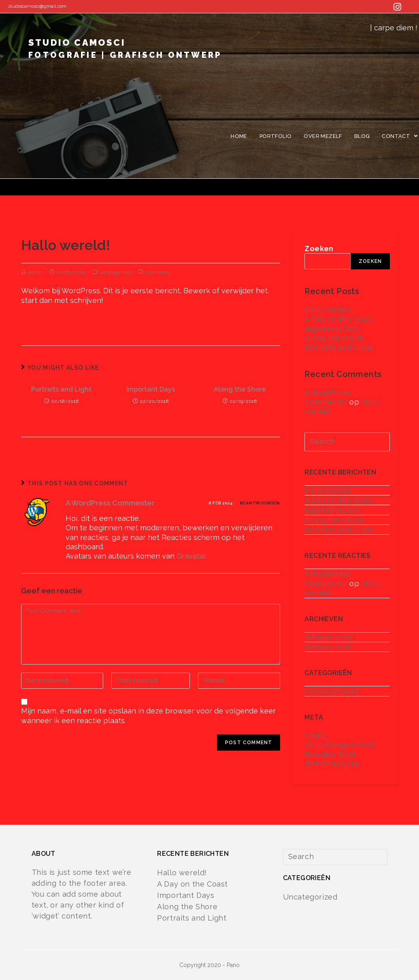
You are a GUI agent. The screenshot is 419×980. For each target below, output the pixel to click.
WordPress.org (331, 763)
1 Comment (157, 272)
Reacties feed (330, 754)
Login (315, 735)
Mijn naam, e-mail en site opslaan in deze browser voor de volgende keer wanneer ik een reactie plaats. (148, 715)
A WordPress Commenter (110, 503)
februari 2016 (328, 647)
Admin (35, 272)
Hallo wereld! (329, 310)
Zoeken (319, 249)
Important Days (151, 389)
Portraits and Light (61, 389)
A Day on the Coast (339, 319)
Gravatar (191, 556)
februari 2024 (328, 637)
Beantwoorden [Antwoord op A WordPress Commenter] (260, 503)
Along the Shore (240, 389)
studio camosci (125, 51)
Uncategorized (115, 272)
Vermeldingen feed (339, 744)
